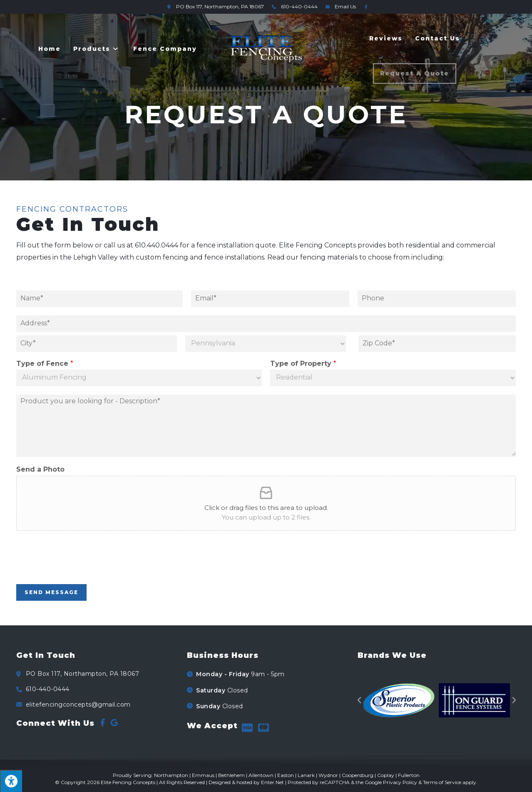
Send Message (51, 592)
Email (339, 6)
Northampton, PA (214, 6)
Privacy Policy (400, 782)
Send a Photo (40, 469)
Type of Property (303, 364)
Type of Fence (45, 364)
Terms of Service (442, 782)
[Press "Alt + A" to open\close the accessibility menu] (11, 781)
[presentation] (80, 570)
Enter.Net (272, 782)
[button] (359, 700)
